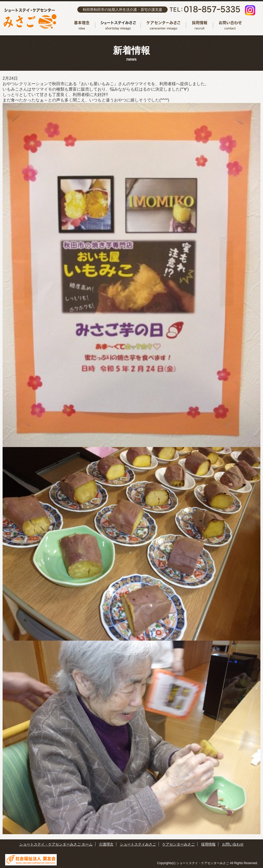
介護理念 (82, 25)
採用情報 (200, 25)
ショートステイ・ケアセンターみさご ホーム (56, 844)
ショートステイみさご (118, 25)
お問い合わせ (229, 25)
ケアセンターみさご (163, 25)
